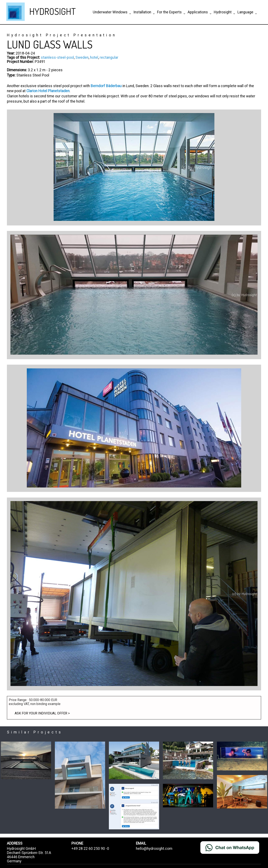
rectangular (109, 57)
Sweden (82, 57)
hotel (94, 57)
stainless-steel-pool (57, 57)
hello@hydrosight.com (154, 849)
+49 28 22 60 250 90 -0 (90, 849)
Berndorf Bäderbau (106, 86)
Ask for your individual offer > (42, 713)
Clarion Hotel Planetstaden (48, 91)
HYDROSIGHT (53, 11)
